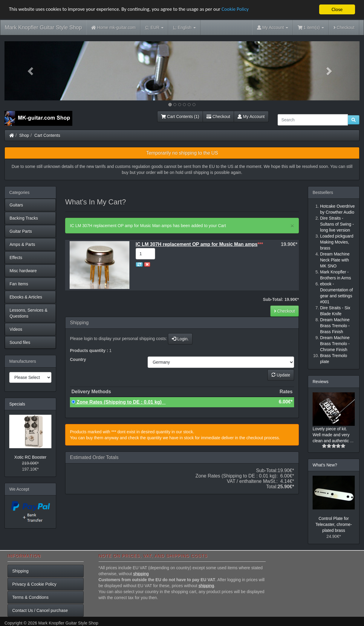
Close (337, 9)
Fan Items (19, 284)
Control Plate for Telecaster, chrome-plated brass (334, 524)
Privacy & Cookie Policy (34, 584)
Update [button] (281, 375)
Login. (180, 339)
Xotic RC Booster (30, 457)
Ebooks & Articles (26, 297)
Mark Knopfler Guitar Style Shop (43, 27)
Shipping (20, 571)
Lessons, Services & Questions (29, 313)
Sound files (20, 342)
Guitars (16, 205)
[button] (31, 71)
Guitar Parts (21, 231)
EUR (154, 28)
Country (78, 359)
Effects (16, 258)
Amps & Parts (22, 244)
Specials (17, 404)
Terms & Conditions (30, 597)
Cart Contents (47, 135)
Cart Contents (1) (180, 117)
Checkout (344, 27)
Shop (24, 135)
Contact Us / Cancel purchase (40, 610)
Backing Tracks (24, 218)
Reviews (321, 382)
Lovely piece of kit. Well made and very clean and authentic (331, 435)
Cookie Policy (236, 10)
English (184, 28)
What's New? (325, 465)
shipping (141, 574)
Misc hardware (23, 271)
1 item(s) (311, 27)
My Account (251, 117)
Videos (16, 329)
